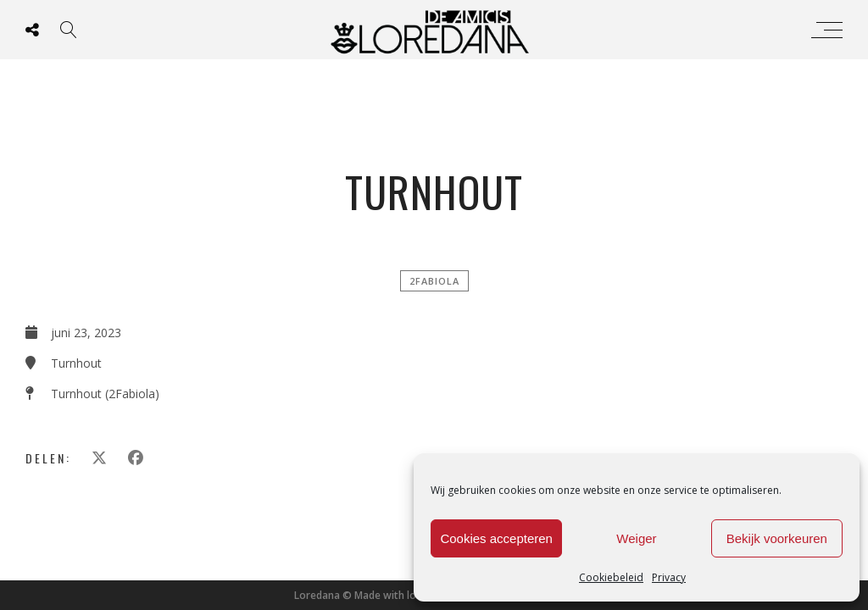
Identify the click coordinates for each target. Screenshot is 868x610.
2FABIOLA (434, 281)
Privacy (669, 577)
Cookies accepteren (496, 538)
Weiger (636, 538)
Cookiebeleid (611, 577)
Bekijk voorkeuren (777, 538)
